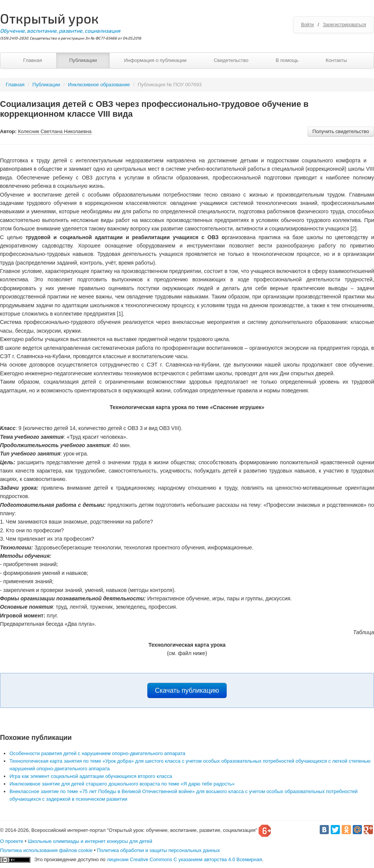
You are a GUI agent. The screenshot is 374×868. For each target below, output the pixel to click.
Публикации (83, 60)
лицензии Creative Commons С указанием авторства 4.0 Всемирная (184, 859)
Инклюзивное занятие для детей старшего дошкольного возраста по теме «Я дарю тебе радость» (122, 784)
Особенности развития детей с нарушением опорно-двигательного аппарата (97, 753)
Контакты (336, 60)
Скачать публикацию (187, 690)
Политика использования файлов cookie (46, 850)
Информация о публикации (155, 60)
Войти (308, 25)
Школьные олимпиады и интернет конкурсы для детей (90, 841)
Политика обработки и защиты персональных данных (158, 850)
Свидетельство (231, 60)
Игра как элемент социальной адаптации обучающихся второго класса (91, 776)
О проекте (12, 841)
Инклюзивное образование (99, 85)
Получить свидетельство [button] (341, 131)
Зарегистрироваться (345, 25)
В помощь (287, 60)
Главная (32, 60)
